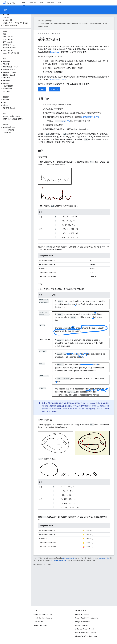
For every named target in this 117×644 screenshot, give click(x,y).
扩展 (62, 121)
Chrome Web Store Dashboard (86, 636)
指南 (5, 10)
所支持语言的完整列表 (90, 117)
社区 (59, 3)
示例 (42, 3)
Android (54, 89)
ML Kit (11, 3)
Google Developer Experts (43, 618)
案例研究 (51, 3)
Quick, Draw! (55, 52)
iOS (42, 89)
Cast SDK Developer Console (86, 633)
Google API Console (82, 614)
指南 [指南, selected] (24, 3)
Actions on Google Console (85, 629)
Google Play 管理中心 (83, 622)
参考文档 (33, 3)
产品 (45, 34)
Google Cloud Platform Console (87, 618)
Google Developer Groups (43, 614)
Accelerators (38, 622)
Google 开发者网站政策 (58, 560)
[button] (15, 23)
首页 (40, 34)
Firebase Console (81, 625)
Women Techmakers (41, 625)
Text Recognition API (58, 80)
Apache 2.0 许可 (104, 558)
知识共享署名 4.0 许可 (69, 558)
